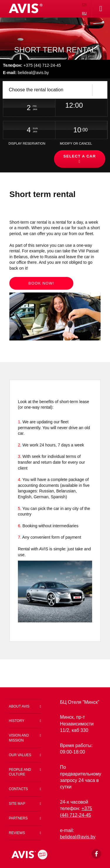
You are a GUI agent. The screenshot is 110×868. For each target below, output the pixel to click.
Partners (18, 818)
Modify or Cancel (76, 143)
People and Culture (20, 772)
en (84, 4)
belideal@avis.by (26, 73)
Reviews (17, 833)
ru (84, 13)
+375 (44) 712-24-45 (32, 65)
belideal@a (75, 837)
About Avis (19, 706)
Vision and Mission (19, 738)
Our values (20, 755)
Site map (17, 804)
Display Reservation (27, 143)
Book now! (41, 283)
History (17, 721)
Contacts (18, 789)
